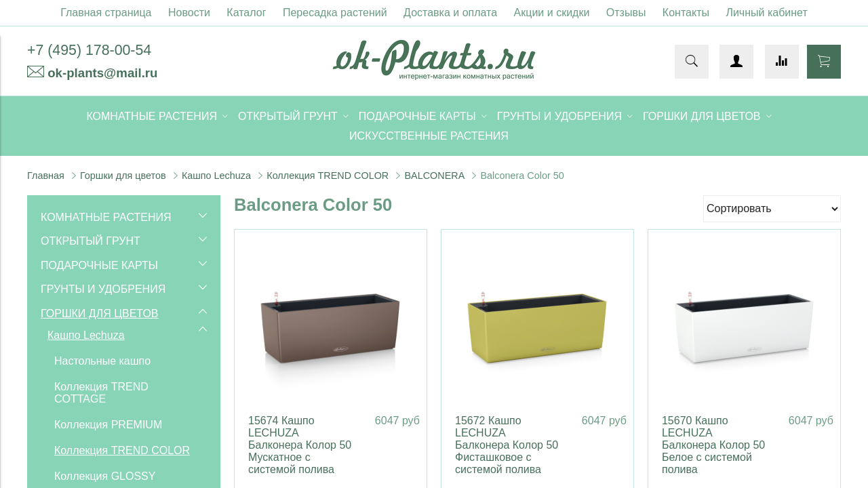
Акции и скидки (552, 13)
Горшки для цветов (123, 176)
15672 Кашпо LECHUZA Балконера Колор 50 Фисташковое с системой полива (507, 445)
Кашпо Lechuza (216, 176)
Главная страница (106, 13)
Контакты (686, 13)
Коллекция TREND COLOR (328, 176)
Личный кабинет (766, 13)
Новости (189, 13)
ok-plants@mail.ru (102, 73)
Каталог (246, 13)
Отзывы (626, 13)
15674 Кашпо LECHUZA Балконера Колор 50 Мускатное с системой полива (300, 445)
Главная (46, 176)
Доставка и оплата (450, 13)
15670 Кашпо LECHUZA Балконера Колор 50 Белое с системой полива (713, 445)
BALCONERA (434, 176)
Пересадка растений (335, 13)
